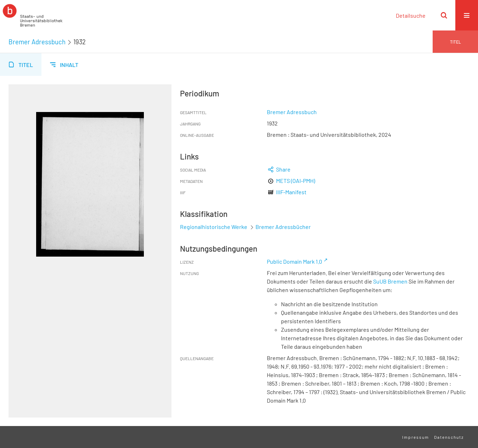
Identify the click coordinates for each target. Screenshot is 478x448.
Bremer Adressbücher (283, 227)
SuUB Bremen (390, 281)
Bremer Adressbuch (37, 42)
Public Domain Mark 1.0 (294, 261)
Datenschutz (449, 437)
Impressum (416, 437)
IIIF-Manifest (291, 192)
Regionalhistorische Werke (214, 227)
